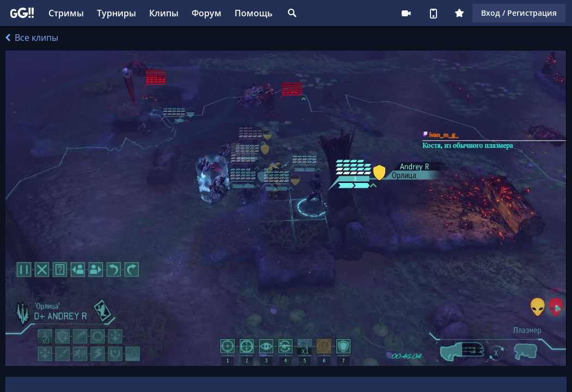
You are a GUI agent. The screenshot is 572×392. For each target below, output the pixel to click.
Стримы (66, 13)
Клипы (164, 13)
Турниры (116, 13)
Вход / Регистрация (519, 13)
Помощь (254, 13)
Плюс (459, 13)
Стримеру (406, 13)
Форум (207, 13)
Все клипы (32, 38)
